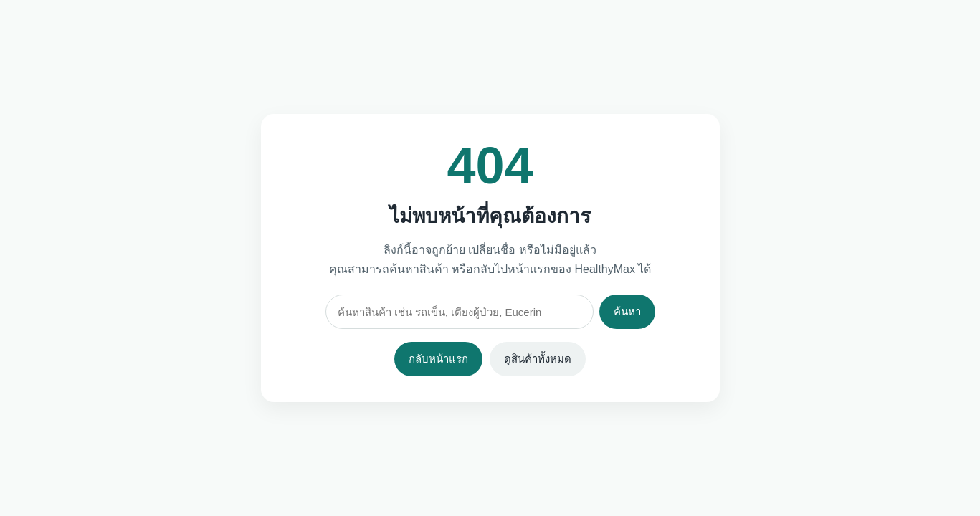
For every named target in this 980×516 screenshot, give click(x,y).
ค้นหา (627, 311)
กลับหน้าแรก (438, 359)
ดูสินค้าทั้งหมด (538, 359)
